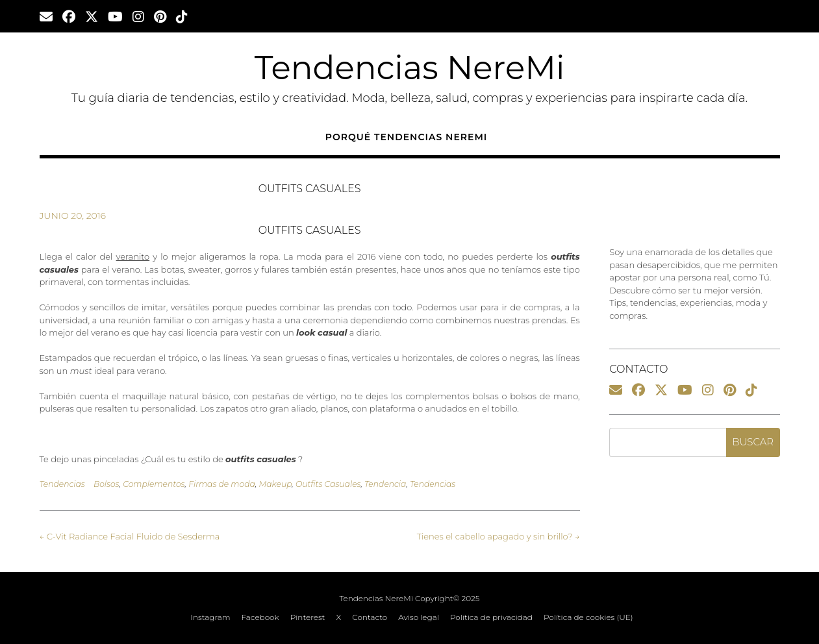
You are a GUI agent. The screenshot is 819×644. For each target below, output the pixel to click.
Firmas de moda (222, 484)
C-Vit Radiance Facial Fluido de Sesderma (130, 536)
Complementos (154, 484)
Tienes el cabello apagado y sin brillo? (498, 536)
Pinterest (308, 617)
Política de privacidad (491, 617)
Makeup (275, 484)
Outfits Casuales (328, 484)
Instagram (210, 617)
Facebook (260, 617)
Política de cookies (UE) (588, 617)
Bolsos (107, 484)
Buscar (753, 442)
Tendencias (62, 484)
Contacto (370, 617)
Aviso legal (419, 617)
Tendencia (385, 484)
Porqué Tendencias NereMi (407, 137)
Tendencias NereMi (410, 68)
